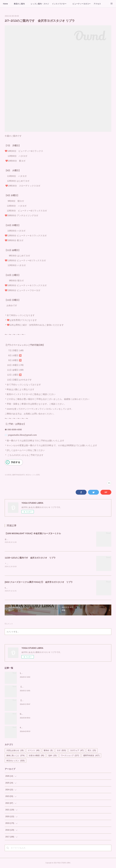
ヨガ (61, 751)
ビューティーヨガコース (82, 4)
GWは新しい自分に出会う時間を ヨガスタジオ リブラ (43, 715)
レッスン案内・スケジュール (40, 4)
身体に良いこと (15, 756)
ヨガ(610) (8, 475)
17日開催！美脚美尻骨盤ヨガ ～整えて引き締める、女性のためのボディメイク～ (53, 674)
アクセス (97, 4)
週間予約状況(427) (19, 475)
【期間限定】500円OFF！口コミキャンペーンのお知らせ (43, 701)
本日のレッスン (15, 761)
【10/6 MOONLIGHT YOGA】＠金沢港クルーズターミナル (33, 533)
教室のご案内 (19, 4)
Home (5, 4)
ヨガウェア (77, 751)
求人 (92, 751)
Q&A (52, 756)
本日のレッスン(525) (33, 475)
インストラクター (59, 4)
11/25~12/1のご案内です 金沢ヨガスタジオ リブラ (30, 558)
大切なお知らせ (15, 751)
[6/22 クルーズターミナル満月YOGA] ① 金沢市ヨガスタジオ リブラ (39, 582)
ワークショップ (70, 756)
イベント (34, 751)
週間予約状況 (91, 756)
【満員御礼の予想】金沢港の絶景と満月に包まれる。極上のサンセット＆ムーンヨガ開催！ (57, 687)
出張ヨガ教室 (36, 756)
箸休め (48, 751)
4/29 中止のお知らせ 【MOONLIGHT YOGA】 (39, 728)
